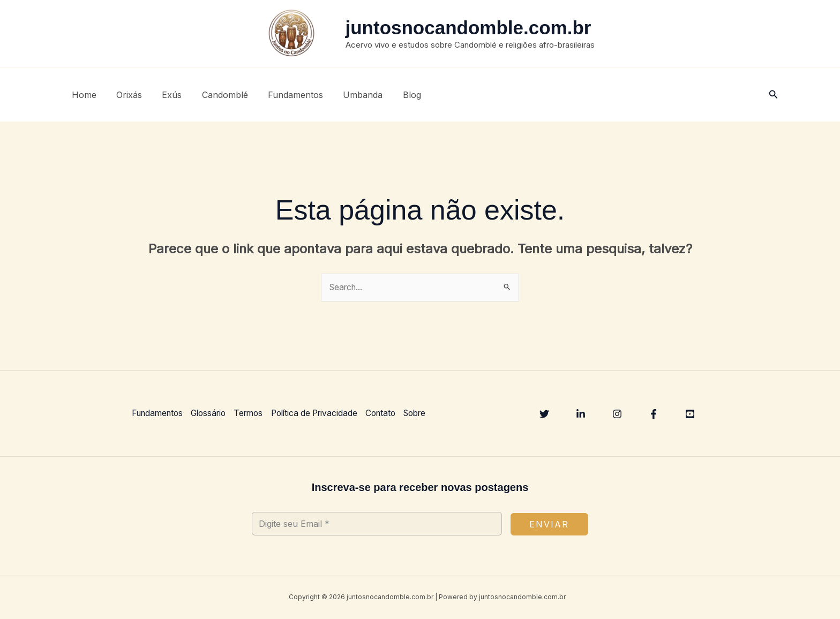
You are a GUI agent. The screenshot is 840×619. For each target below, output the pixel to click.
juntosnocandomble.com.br (468, 28)
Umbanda (347, 95)
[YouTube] (690, 414)
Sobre (431, 413)
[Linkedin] (581, 414)
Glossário (213, 413)
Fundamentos (283, 95)
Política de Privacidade (325, 413)
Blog (393, 95)
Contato (394, 413)
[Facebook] (654, 414)
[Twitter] (544, 414)
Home (82, 95)
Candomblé (215, 95)
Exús (165, 95)
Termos (256, 413)
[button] (774, 95)
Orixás (125, 95)
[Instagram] (617, 414)
